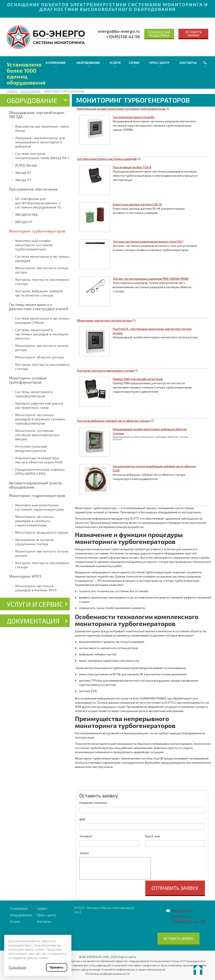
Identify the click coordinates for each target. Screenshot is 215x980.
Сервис (134, 63)
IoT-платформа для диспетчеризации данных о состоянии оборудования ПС (38, 203)
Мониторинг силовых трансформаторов (28, 380)
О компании (56, 63)
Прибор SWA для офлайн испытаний (138, 379)
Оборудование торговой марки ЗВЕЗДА (37, 115)
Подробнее (17, 967)
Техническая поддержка (159, 34)
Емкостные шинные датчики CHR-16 (137, 204)
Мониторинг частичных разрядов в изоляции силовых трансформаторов (40, 419)
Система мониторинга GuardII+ (134, 117)
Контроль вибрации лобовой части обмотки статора (39, 293)
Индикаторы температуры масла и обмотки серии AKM (39, 460)
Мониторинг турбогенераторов (37, 231)
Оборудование (88, 63)
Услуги (115, 63)
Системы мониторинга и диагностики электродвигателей (38, 307)
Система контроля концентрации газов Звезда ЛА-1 (42, 156)
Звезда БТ (23, 172)
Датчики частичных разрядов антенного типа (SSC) (148, 241)
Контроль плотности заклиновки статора (106, 370)
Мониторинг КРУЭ (25, 576)
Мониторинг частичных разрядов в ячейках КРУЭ (36, 588)
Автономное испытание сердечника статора (34, 542)
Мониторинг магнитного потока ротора (104, 320)
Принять (57, 967)
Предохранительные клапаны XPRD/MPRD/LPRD (40, 471)
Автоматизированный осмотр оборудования (35, 485)
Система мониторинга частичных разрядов (107, 159)
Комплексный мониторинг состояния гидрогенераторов (39, 507)
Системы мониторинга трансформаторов (34, 394)
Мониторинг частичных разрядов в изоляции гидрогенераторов (35, 521)
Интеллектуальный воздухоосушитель (31, 448)
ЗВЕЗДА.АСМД (26, 214)
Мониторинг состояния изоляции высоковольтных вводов (37, 435)
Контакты (188, 63)
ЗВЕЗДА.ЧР (24, 222)
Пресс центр (159, 63)
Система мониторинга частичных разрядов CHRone (42, 320)
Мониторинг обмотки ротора (39, 357)
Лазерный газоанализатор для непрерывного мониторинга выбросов (40, 142)
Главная (12, 91)
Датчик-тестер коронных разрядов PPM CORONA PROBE (151, 279)
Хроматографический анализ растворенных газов (39, 405)
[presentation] (111, 889)
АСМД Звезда (26, 165)
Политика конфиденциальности (108, 974)
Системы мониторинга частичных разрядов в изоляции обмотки (42, 334)
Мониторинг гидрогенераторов (37, 495)
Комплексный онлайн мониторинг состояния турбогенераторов (34, 245)
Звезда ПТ (23, 180)
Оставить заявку (193, 33)
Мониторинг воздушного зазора (42, 532)
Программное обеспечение (33, 189)
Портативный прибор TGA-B (132, 167)
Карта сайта (128, 957)
